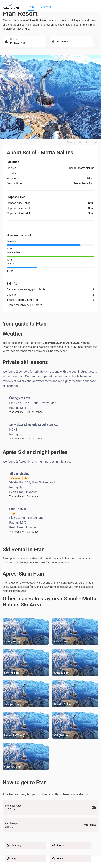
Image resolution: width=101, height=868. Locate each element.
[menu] (61, 7)
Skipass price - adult (19, 213)
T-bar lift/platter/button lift (22, 300)
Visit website (16, 412)
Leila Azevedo (82, 142)
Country (11, 173)
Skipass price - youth (19, 208)
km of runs (13, 178)
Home (31, 7)
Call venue (33, 496)
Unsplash (96, 142)
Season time (14, 183)
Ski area (12, 168)
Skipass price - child (19, 203)
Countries (46, 7)
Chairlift (11, 295)
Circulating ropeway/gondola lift (26, 290)
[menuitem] (31, 7)
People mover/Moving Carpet (24, 305)
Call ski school (35, 412)
